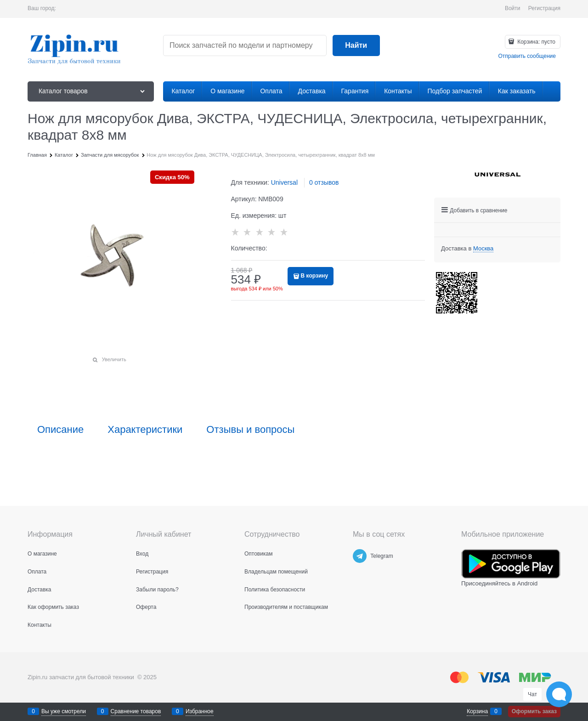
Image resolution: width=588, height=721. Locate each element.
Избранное (200, 711)
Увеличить (114, 359)
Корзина (477, 711)
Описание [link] (60, 430)
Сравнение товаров (136, 711)
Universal (284, 182)
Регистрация (544, 8)
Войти (513, 8)
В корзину (315, 276)
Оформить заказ (534, 711)
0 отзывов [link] (324, 182)
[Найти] (356, 46)
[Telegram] (360, 556)
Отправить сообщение (527, 56)
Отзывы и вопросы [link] (250, 430)
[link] (483, 249)
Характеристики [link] (145, 430)
